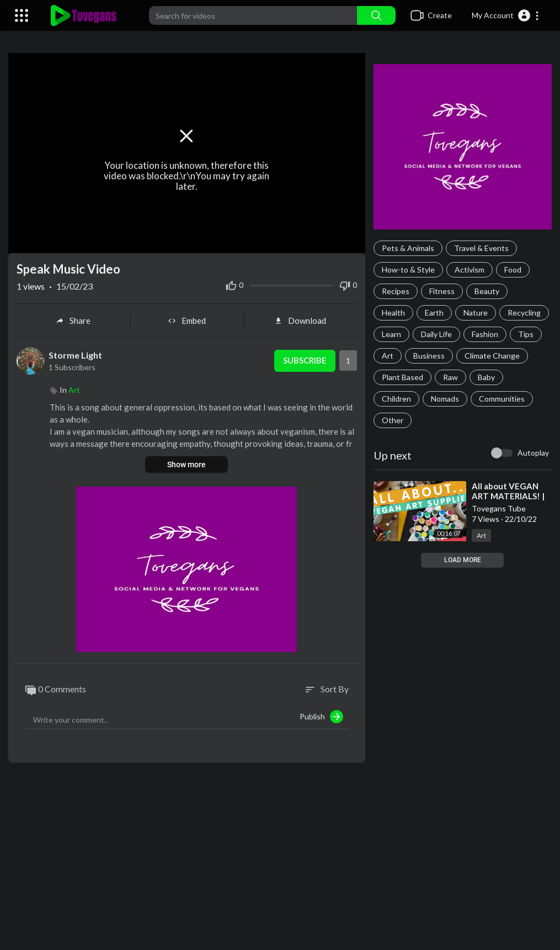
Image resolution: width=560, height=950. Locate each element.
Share (73, 321)
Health (393, 313)
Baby (486, 377)
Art (388, 356)
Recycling (524, 313)
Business (429, 356)
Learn (391, 334)
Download (300, 321)
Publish (321, 717)
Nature (476, 313)
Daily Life (436, 334)
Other (393, 420)
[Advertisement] (280, 862)
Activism (470, 269)
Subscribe (305, 361)
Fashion (485, 334)
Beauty (487, 291)
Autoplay (533, 453)
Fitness (442, 291)
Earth (434, 313)
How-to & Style (408, 269)
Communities (502, 399)
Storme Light (75, 355)
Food (513, 269)
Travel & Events (481, 248)
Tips (526, 334)
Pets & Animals (408, 248)
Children (396, 399)
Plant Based (402, 377)
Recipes (396, 291)
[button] (506, 15)
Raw (450, 377)
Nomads (445, 399)
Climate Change (492, 356)
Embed (187, 321)
